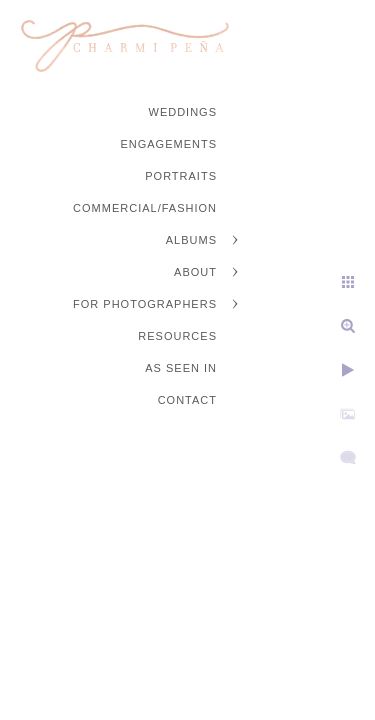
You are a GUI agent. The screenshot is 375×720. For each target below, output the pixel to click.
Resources (177, 336)
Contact (187, 400)
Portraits (181, 176)
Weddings (183, 112)
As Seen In (181, 368)
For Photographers (145, 304)
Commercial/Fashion (145, 208)
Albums (191, 240)
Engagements (168, 144)
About (195, 272)
